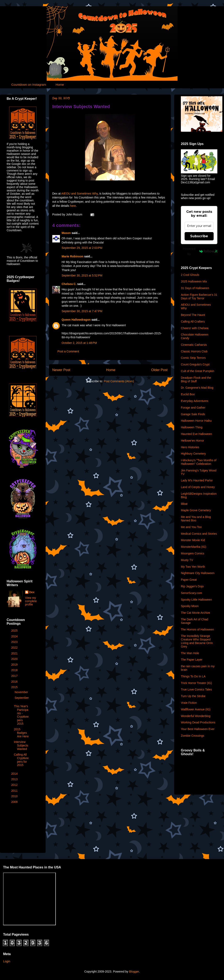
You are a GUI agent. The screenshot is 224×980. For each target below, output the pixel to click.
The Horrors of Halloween (197, 629)
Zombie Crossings (193, 736)
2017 (15, 676)
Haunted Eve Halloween (196, 434)
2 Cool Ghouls (190, 275)
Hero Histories (190, 447)
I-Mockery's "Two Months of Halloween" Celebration (199, 462)
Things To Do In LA (193, 676)
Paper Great (189, 580)
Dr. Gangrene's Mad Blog (197, 388)
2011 (15, 791)
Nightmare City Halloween (198, 573)
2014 (15, 774)
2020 (15, 659)
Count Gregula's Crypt (195, 364)
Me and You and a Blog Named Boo (196, 519)
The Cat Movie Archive (195, 613)
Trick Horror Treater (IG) (196, 683)
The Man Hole (190, 653)
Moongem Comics (193, 553)
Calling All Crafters (193, 321)
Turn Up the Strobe (193, 696)
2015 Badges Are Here (21, 733)
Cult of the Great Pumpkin (198, 371)
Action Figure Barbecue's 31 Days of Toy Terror (199, 296)
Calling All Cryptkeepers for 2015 (21, 760)
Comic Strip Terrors (193, 358)
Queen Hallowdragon (76, 320)
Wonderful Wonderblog (196, 716)
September (22, 698)
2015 (15, 687)
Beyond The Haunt (193, 315)
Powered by (200, 251)
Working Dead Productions (198, 722)
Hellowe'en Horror (192, 441)
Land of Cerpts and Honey (198, 487)
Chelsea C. (69, 284)
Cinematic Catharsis (194, 345)
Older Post (159, 370)
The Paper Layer (192, 660)
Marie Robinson (72, 256)
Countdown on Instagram (29, 85)
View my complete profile (31, 601)
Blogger (134, 971)
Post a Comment (68, 351)
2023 (15, 642)
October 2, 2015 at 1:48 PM (79, 343)
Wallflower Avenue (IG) (196, 709)
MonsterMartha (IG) (194, 547)
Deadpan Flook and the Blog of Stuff (196, 379)
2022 (15, 648)
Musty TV (187, 560)
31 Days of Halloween (195, 288)
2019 (15, 665)
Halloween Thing (192, 427)
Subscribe (199, 236)
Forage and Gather (193, 408)
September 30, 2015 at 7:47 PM (82, 311)
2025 (15, 631)
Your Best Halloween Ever (198, 729)
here (73, 206)
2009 (15, 802)
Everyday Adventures (195, 401)
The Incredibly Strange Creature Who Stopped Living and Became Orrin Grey (197, 641)
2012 (15, 785)
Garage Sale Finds (193, 414)
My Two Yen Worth (193, 567)
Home (60, 85)
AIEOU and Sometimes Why (80, 194)
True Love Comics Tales (196, 689)
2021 (15, 653)
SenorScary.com (191, 593)
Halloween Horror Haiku (196, 421)
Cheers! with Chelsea (195, 328)
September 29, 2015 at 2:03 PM (82, 248)
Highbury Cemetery (193, 454)
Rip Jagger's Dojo (192, 586)
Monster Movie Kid (193, 540)
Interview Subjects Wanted (81, 107)
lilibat (184, 504)
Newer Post (61, 370)
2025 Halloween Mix (194, 281)
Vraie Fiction (189, 703)
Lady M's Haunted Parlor (197, 480)
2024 (15, 636)
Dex (32, 592)
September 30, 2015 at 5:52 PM (82, 275)
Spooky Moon (190, 606)
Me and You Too (191, 527)
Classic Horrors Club (194, 351)
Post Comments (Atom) (119, 381)
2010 (15, 796)
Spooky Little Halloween (196, 600)
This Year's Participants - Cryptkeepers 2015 (21, 715)
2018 (15, 670)
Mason (66, 233)
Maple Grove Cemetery (196, 510)
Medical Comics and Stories (199, 534)
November (22, 692)
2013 (15, 779)
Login (7, 961)
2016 (15, 682)
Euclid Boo (188, 394)
